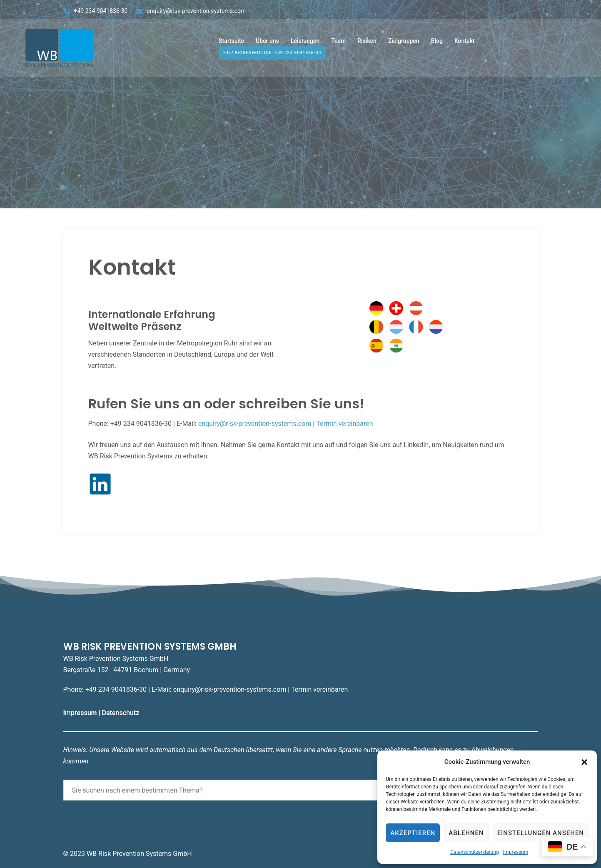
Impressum (516, 852)
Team (338, 45)
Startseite (231, 45)
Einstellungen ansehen (541, 833)
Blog (437, 45)
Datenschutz (121, 713)
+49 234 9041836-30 (101, 11)
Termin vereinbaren (344, 424)
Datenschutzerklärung (475, 852)
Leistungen (305, 45)
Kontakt (465, 45)
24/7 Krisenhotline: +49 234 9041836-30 (272, 57)
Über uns (267, 45)
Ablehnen (466, 833)
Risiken (367, 45)
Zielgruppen (404, 45)
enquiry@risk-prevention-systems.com (196, 11)
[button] (584, 762)
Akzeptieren (413, 833)
